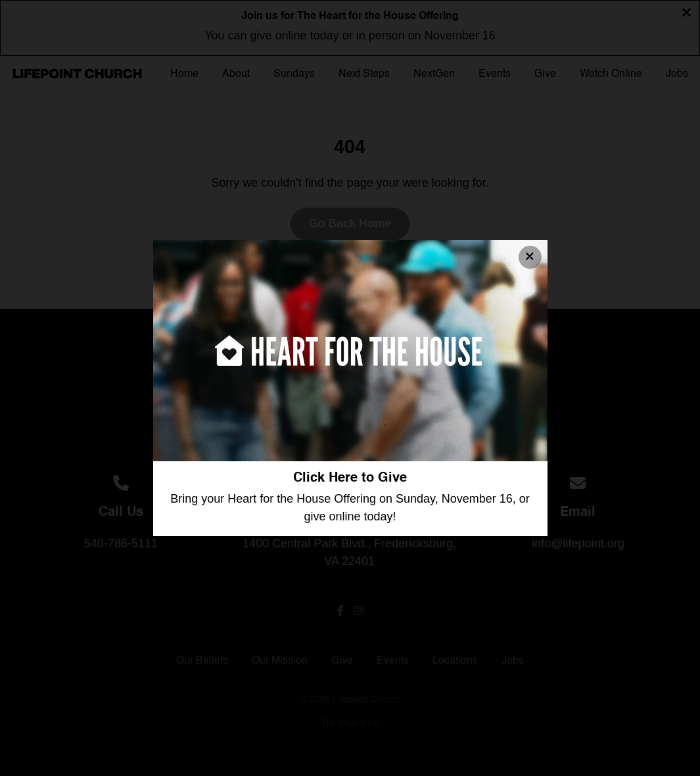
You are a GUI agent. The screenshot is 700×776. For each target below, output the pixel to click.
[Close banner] (530, 257)
